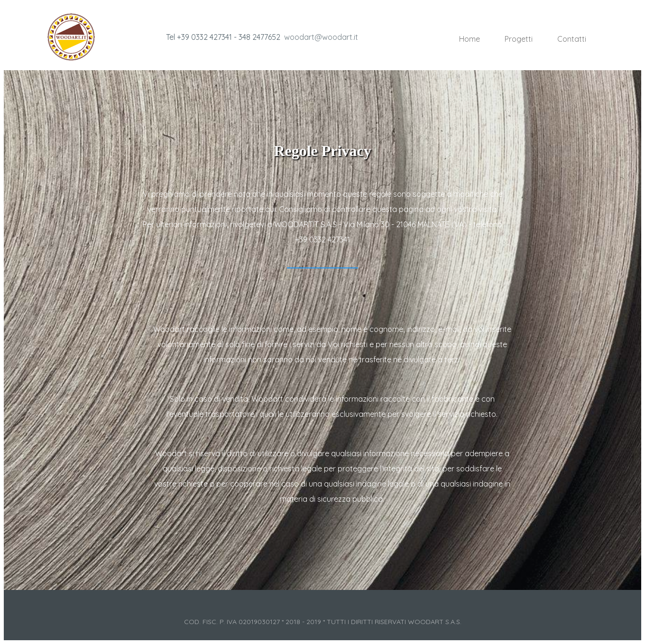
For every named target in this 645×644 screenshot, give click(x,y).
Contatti (572, 39)
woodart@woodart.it (321, 37)
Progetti (519, 39)
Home (470, 39)
